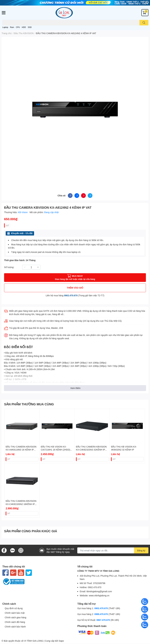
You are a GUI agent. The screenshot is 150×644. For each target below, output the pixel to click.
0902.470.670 (71, 295)
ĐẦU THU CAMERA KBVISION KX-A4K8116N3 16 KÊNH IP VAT (21, 450)
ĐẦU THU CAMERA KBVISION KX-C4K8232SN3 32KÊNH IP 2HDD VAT (91, 450)
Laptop (5, 27)
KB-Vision (23, 212)
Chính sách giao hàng (15, 617)
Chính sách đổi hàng (15, 622)
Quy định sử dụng (14, 608)
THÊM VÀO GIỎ (75, 288)
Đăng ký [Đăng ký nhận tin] (141, 550)
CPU (18, 27)
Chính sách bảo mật (15, 613)
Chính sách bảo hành (15, 627)
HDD (24, 27)
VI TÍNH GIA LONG (34, 641)
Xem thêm (75, 388)
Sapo (61, 641)
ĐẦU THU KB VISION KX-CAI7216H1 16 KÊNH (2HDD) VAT (56, 450)
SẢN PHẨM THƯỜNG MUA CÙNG (29, 404)
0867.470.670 (103, 620)
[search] (144, 23)
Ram (12, 27)
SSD (30, 27)
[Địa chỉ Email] (113, 550)
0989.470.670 (101, 614)
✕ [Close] (147, 2)
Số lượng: (9, 267)
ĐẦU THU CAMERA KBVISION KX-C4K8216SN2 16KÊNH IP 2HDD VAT (21, 504)
